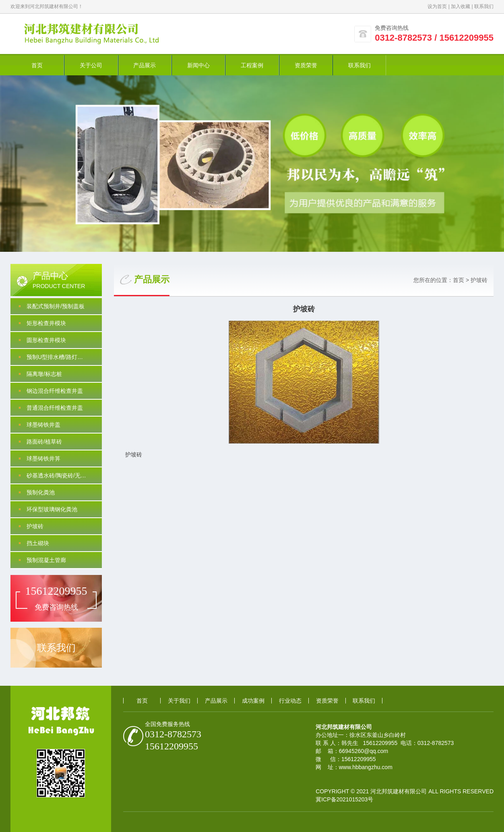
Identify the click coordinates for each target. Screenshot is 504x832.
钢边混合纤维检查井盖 (55, 391)
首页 (37, 65)
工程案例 (252, 65)
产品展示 (145, 65)
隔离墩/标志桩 (44, 374)
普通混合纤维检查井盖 (55, 408)
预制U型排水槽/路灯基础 (58, 357)
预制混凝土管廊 (46, 560)
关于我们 (179, 701)
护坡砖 (35, 526)
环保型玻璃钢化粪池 (52, 509)
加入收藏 (461, 6)
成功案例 (253, 701)
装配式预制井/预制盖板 (56, 306)
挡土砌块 (38, 543)
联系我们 (484, 6)
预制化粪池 (41, 492)
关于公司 (91, 65)
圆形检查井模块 (46, 340)
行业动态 (290, 701)
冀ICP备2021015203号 (344, 799)
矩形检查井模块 (46, 323)
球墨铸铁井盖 (43, 425)
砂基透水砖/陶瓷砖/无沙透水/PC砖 (64, 475)
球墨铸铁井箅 (43, 459)
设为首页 (437, 6)
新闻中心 (198, 65)
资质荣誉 (306, 65)
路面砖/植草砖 (44, 442)
